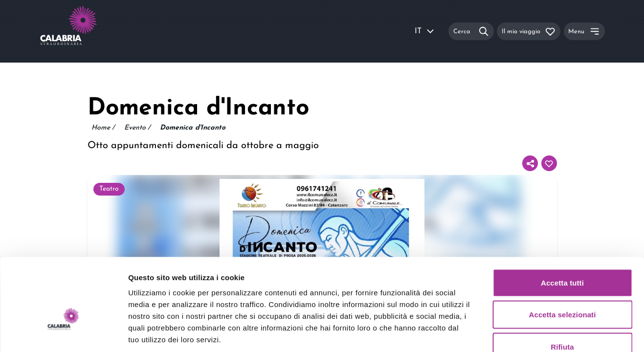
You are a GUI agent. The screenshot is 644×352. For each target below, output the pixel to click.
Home (103, 128)
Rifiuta (562, 288)
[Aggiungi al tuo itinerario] (549, 163)
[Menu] (584, 31)
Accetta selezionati (563, 256)
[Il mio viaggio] (529, 31)
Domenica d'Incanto (193, 128)
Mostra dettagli (514, 333)
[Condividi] (530, 163)
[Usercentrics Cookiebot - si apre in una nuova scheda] (63, 333)
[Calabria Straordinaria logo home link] (87, 31)
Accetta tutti (562, 224)
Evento (137, 128)
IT (425, 31)
